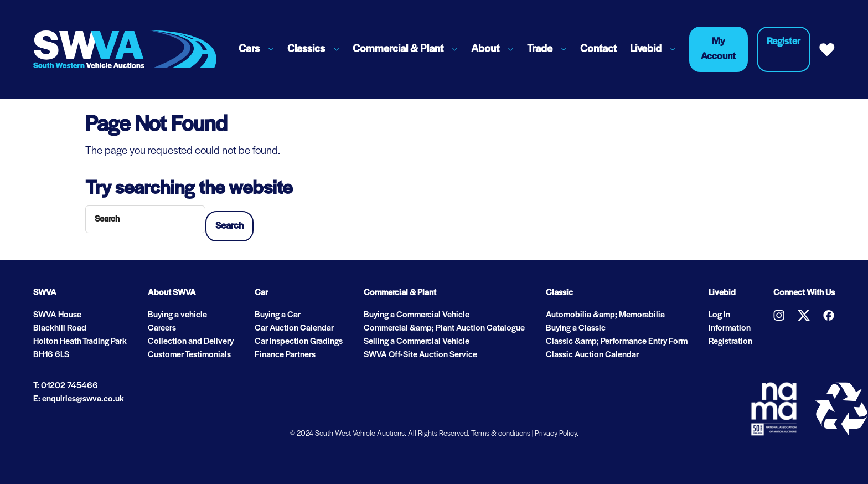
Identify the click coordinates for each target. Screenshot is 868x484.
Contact (598, 49)
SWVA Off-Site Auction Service (420, 355)
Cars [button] (249, 49)
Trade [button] (540, 49)
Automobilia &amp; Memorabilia (605, 315)
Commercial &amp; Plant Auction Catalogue (444, 328)
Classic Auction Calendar (592, 355)
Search (229, 226)
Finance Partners (285, 355)
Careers (162, 328)
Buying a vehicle (177, 315)
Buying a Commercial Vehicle (417, 315)
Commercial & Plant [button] (398, 49)
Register (784, 42)
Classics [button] (306, 49)
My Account (718, 49)
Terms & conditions (501, 434)
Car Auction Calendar (294, 328)
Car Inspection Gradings (299, 342)
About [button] (485, 49)
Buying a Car (278, 315)
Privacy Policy (556, 434)
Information (730, 328)
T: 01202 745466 (66, 386)
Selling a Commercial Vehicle (417, 342)
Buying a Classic (576, 328)
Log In (719, 315)
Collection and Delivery (191, 342)
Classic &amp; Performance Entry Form (617, 342)
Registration (730, 342)
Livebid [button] (646, 49)
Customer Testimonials (189, 355)
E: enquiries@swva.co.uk (79, 399)
